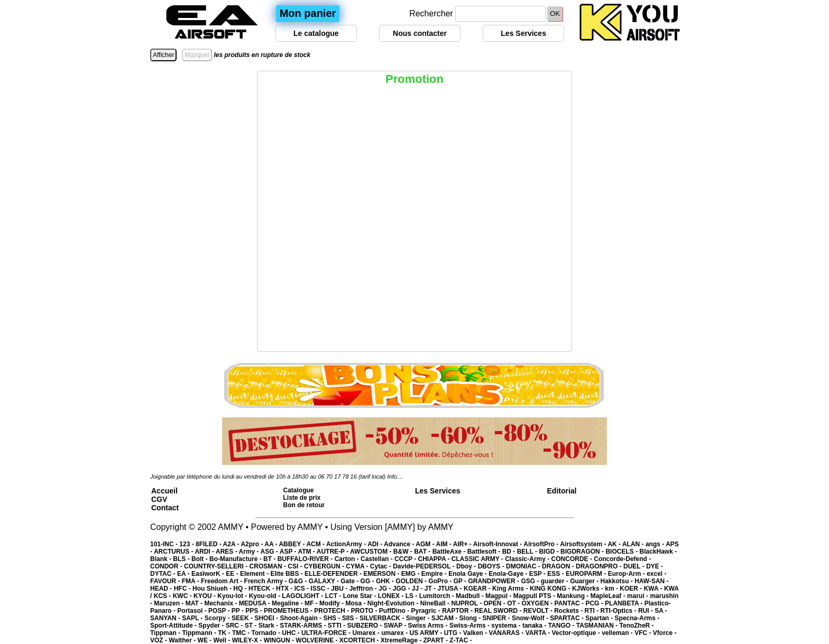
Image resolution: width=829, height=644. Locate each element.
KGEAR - (478, 589)
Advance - (400, 544)
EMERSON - (382, 574)
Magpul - (499, 596)
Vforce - (665, 633)
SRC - (235, 626)
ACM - (316, 544)
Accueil (164, 491)
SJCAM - (445, 618)
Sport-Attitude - (174, 626)
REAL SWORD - (499, 611)
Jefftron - (364, 589)
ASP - (289, 552)
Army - (250, 552)
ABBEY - (292, 544)
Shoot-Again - (301, 618)
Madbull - (471, 596)
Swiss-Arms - (470, 626)
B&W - (404, 552)
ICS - (303, 589)
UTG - (454, 633)
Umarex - (367, 633)
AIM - (445, 544)
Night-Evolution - (394, 603)
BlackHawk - (658, 552)
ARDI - (205, 552)
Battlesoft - (485, 552)
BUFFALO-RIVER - (306, 559)
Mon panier (308, 13)
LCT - (334, 596)
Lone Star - (361, 596)
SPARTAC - (568, 618)
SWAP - (396, 626)
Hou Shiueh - (213, 589)
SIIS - (351, 618)
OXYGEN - (538, 603)
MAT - (195, 603)
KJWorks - (588, 589)
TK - (225, 633)
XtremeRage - (402, 640)
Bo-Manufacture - (236, 559)
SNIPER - (497, 618)
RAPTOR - (458, 611)
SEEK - (243, 618)
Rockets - (569, 611)
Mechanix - (221, 603)
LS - (412, 596)
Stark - (269, 626)
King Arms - (511, 589)
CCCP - (406, 559)
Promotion (414, 79)
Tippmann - (200, 633)
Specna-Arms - (637, 618)
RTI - (593, 611)
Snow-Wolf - (531, 618)
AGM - (426, 544)
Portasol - (193, 611)
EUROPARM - (587, 574)
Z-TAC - (460, 640)
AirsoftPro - (542, 544)
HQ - (241, 589)
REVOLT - (539, 611)
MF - (312, 603)
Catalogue (299, 490)
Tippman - (166, 633)
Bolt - (200, 559)
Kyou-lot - (233, 596)
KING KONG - (551, 589)
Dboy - (467, 566)
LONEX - (392, 596)
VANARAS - (507, 633)
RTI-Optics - (619, 611)
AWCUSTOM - (372, 552)
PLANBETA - (625, 603)
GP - (461, 581)
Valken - (476, 633)
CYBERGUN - (325, 566)
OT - (514, 603)
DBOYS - (492, 566)
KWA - (654, 589)
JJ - (418, 589)
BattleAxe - (450, 552)
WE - (206, 640)
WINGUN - (280, 640)
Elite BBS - (287, 574)
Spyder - (212, 626)
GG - (368, 581)
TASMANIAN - (598, 626)
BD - (510, 552)
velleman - (618, 633)
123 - (187, 544)
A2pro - (252, 544)
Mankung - (573, 596)
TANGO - (562, 626)
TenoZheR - (637, 626)
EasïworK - (209, 574)
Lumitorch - (437, 596)
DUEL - (635, 566)
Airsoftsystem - (584, 544)
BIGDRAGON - (583, 552)
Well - (223, 640)
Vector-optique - (577, 633)
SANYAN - (166, 618)
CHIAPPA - (435, 559)
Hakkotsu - (617, 581)
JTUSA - (450, 589)
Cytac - (381, 566)
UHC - (292, 633)
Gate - (350, 581)
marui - (638, 596)
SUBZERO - (365, 626)
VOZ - (159, 640)
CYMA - (358, 566)
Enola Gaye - (468, 574)
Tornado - (267, 633)
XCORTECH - (360, 640)
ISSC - (321, 589)
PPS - (255, 611)
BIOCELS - (622, 552)
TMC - (242, 633)
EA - (184, 574)
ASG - (270, 552)
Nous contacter (420, 33)
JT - (431, 589)
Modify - (332, 603)
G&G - (299, 581)
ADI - (376, 544)
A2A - (232, 544)
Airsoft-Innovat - (499, 544)
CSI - (296, 566)
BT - (270, 559)
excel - (656, 574)
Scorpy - (218, 618)
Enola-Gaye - (509, 574)
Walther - (183, 640)
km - (612, 589)
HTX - (285, 589)
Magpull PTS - (535, 596)
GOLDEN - (412, 581)
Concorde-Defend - (622, 559)
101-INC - (165, 544)
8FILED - (209, 544)
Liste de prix (302, 498)
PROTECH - (332, 611)
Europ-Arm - (627, 574)
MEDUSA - (255, 603)
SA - (661, 611)
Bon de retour (304, 505)
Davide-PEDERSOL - (425, 566)
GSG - (531, 581)
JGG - (402, 589)
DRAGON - (559, 566)
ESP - (538, 574)
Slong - (471, 618)
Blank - (162, 559)
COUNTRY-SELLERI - (217, 566)
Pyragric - (426, 611)
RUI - (646, 611)
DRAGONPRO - (600, 566)
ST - (252, 626)
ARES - (227, 552)
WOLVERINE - (317, 640)
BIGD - (550, 552)
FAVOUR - (166, 581)
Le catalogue (316, 33)
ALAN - (634, 544)
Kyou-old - (266, 596)
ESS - (556, 574)
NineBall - (436, 603)
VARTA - (539, 633)
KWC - (183, 596)
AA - (271, 544)
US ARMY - (427, 633)
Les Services (523, 33)
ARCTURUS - (174, 552)
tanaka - (535, 626)
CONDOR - (167, 566)
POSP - (220, 611)
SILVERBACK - (383, 618)
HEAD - (162, 589)
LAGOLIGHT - (303, 596)
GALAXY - (325, 581)
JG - (386, 589)
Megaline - (288, 603)
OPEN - (496, 603)
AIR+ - (463, 544)
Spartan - (600, 618)
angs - (656, 544)
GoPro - (441, 581)
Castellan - (377, 559)
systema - (507, 626)
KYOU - (205, 596)
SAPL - (193, 618)
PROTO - (365, 611)
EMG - (411, 574)
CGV (159, 499)
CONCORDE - (573, 559)
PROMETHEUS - (289, 611)
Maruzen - (169, 603)
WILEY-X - (248, 640)
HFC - (183, 589)
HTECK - (262, 589)
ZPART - (437, 640)
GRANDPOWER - (494, 581)
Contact (165, 508)
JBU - (340, 589)
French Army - (266, 581)
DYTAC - (164, 574)
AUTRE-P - (333, 552)
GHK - (386, 581)
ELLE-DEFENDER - (334, 574)
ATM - (307, 552)
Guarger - (585, 581)
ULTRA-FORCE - (327, 633)
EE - (233, 574)
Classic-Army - (528, 559)
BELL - (528, 552)
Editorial (562, 491)
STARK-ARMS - (303, 626)
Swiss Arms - (429, 626)
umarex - (395, 633)
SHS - (332, 618)
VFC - (644, 633)
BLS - (182, 559)
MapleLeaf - (609, 596)
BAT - (423, 552)
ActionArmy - (347, 544)
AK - (615, 544)
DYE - (655, 566)
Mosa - (356, 603)
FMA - (191, 581)
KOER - (632, 589)
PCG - (595, 603)
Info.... (395, 477)
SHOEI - (267, 618)
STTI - (338, 626)
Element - (255, 574)
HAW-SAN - (651, 581)
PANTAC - (570, 603)
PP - (238, 611)
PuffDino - (395, 611)
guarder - (555, 581)
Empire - (435, 574)
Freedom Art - (223, 581)
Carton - (348, 559)
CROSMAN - (269, 566)
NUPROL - (467, 603)
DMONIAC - (524, 566)
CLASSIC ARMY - (478, 559)
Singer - (419, 618)
